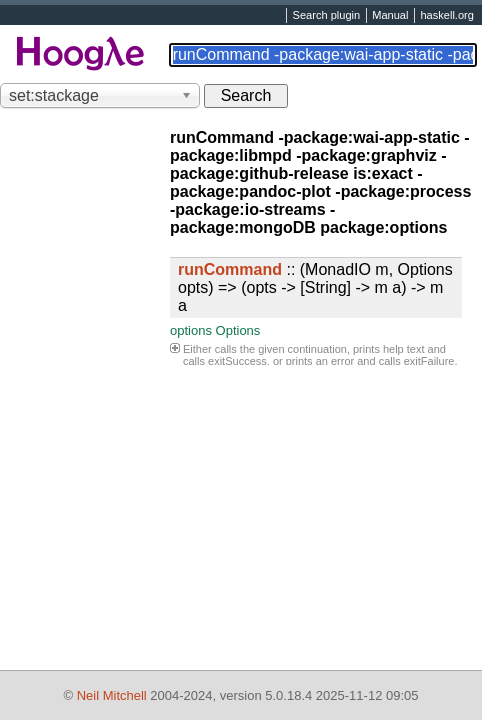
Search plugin (327, 16)
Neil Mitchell (112, 695)
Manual (390, 16)
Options (238, 330)
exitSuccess (237, 361)
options (191, 330)
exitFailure (429, 361)
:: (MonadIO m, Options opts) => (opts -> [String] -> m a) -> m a (315, 287)
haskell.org (446, 16)
